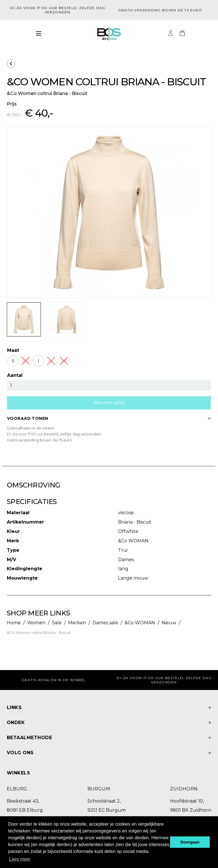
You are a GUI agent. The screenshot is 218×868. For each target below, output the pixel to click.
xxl (64, 361)
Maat (13, 350)
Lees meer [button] (20, 859)
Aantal (15, 375)
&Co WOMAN (140, 623)
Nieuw (169, 623)
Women (36, 623)
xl (51, 361)
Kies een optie (109, 403)
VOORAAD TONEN (109, 418)
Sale (57, 623)
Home (14, 623)
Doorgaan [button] (190, 842)
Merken (77, 623)
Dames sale (105, 623)
